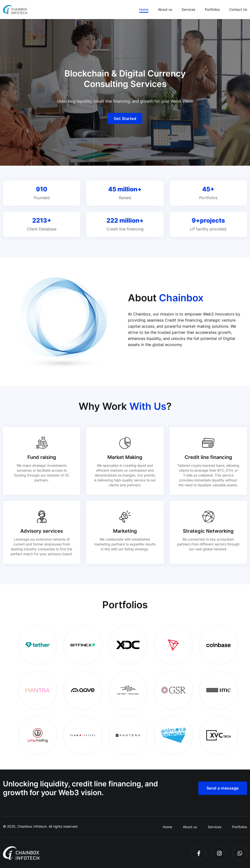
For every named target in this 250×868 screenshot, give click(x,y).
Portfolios (212, 9)
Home (144, 9)
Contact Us (238, 9)
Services (188, 9)
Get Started (125, 119)
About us (165, 9)
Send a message (223, 788)
